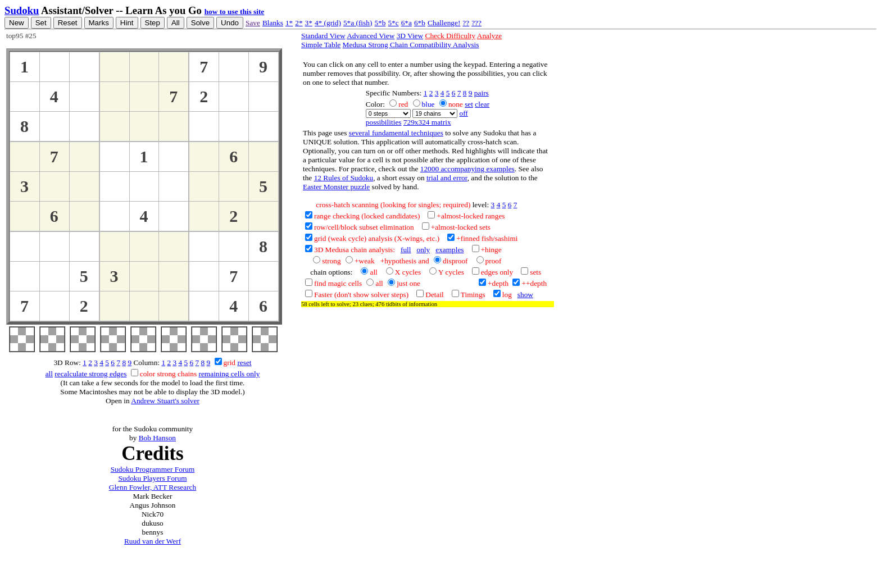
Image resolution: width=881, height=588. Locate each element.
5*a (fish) (358, 23)
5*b (380, 23)
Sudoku (22, 10)
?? (466, 23)
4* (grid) (328, 23)
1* (289, 23)
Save (253, 23)
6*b (420, 23)
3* (309, 23)
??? (476, 23)
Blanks (273, 23)
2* (299, 23)
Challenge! (444, 23)
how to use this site (235, 12)
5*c (393, 23)
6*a (407, 23)
